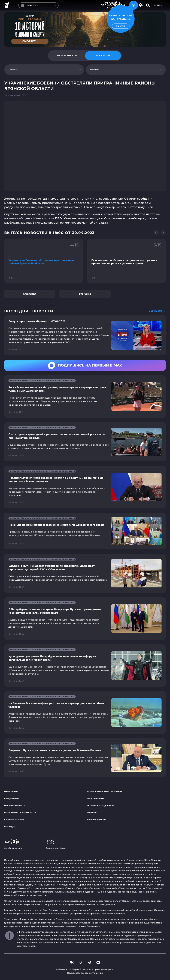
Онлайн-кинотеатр (15, 806)
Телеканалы (93, 926)
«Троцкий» (82, 888)
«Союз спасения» (37, 888)
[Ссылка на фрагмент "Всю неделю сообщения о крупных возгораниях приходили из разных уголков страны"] (126, 261)
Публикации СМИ (96, 820)
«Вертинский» (109, 888)
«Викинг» (70, 888)
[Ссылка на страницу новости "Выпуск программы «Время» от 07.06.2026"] (85, 335)
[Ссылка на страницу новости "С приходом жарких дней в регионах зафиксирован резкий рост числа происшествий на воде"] (85, 442)
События (92, 813)
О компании (11, 792)
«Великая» (95, 888)
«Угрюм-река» (56, 888)
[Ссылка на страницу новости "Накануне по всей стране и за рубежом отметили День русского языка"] (85, 531)
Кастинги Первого (14, 820)
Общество (30, 294)
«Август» (149, 885)
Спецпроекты (12, 799)
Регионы (85, 294)
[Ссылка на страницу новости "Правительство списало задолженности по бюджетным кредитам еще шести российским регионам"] (85, 487)
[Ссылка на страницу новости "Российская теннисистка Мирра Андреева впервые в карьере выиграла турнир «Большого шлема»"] (85, 397)
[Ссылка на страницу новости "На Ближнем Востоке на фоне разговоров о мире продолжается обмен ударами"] (85, 713)
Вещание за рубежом (56, 844)
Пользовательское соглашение (105, 792)
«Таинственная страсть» (131, 888)
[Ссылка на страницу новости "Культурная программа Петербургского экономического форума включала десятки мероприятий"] (85, 666)
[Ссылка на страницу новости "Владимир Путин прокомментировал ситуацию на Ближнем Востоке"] (85, 758)
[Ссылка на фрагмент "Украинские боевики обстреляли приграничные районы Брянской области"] (44, 261)
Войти (158, 5)
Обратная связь (96, 799)
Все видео (10, 827)
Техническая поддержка (101, 806)
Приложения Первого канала (20, 813)
